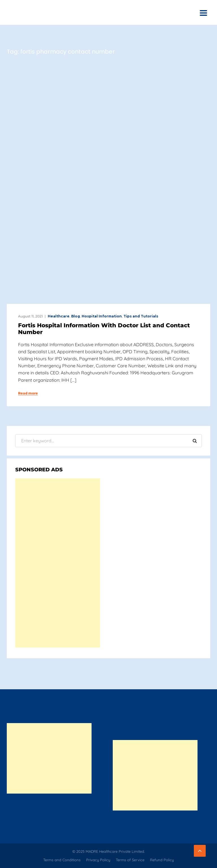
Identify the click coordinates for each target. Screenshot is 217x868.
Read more (28, 393)
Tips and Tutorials (141, 316)
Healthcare (59, 316)
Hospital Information (102, 316)
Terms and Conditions (62, 860)
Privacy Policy (98, 860)
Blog (76, 316)
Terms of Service (130, 860)
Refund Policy (162, 860)
